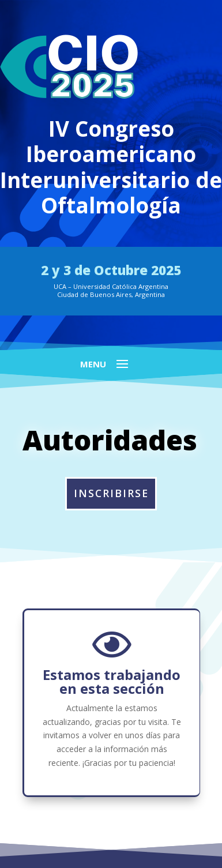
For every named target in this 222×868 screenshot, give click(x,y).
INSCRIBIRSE (111, 493)
